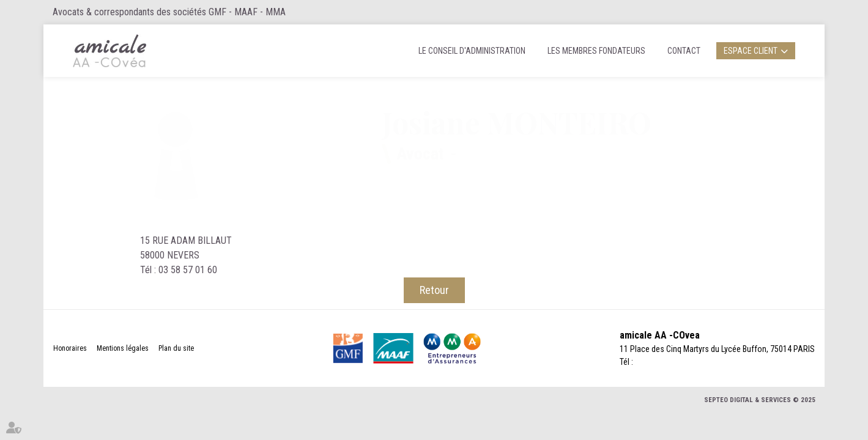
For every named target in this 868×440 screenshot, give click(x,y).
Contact (684, 51)
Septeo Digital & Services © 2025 (760, 400)
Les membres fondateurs (596, 51)
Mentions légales (123, 348)
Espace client (751, 51)
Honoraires (70, 348)
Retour (434, 290)
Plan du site (176, 348)
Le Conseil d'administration (472, 51)
